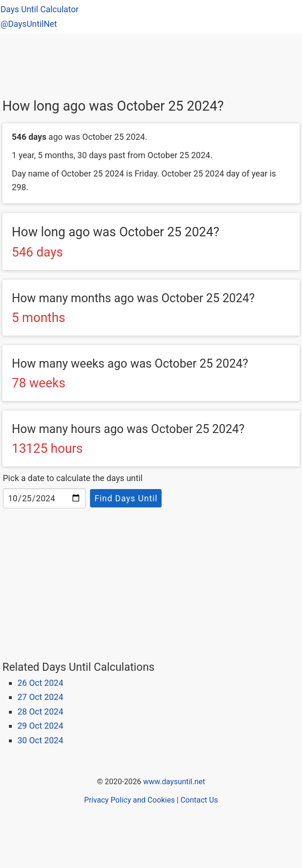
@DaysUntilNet (29, 24)
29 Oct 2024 (40, 726)
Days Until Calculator (40, 9)
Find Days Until (126, 498)
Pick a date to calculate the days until (73, 478)
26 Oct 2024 (40, 683)
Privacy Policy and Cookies (129, 800)
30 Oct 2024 (40, 740)
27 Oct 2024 (40, 697)
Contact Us (199, 800)
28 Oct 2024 (40, 711)
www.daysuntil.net (174, 782)
